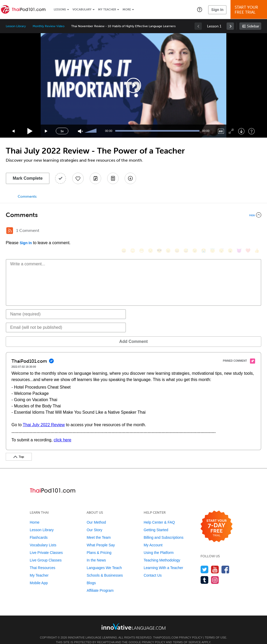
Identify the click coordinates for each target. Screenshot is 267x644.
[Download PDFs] (113, 178)
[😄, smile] (124, 231)
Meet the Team (99, 530)
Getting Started (156, 522)
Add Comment (33, 334)
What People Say (101, 537)
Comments (27, 197)
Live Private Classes (46, 545)
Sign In (217, 10)
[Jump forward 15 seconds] (46, 131)
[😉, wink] (195, 231)
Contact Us (153, 567)
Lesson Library (16, 26)
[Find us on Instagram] (215, 572)
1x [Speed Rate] (62, 131)
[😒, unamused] (150, 231)
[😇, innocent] (213, 231)
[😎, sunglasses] (159, 231)
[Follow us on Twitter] (205, 562)
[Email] (66, 320)
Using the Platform (159, 545)
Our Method (96, 514)
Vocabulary (82, 10)
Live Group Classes (46, 552)
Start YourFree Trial (250, 10)
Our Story (94, 522)
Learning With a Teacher (163, 560)
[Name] (66, 306)
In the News (96, 552)
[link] (230, 26)
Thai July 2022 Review (44, 417)
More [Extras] (127, 10)
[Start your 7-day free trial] (217, 519)
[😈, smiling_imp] (239, 231)
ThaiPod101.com (166, 630)
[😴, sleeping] (221, 231)
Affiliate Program (100, 583)
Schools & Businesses (105, 567)
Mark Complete (28, 178)
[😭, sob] (204, 231)
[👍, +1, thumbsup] (257, 231)
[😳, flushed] (133, 231)
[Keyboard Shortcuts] (251, 131)
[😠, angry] (168, 231)
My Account (153, 537)
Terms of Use (216, 630)
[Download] (241, 131)
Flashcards (39, 530)
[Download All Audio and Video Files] (130, 178)
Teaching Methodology (162, 552)
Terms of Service (187, 634)
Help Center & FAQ (159, 514)
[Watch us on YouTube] (215, 562)
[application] (133, 85)
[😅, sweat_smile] (186, 231)
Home (35, 514)
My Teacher (107, 10)
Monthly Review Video (48, 26)
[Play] (30, 131)
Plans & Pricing (99, 545)
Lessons (60, 10)
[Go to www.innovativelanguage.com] (133, 619)
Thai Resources (43, 560)
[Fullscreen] (231, 131)
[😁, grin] (142, 231)
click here (63, 432)
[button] (200, 9)
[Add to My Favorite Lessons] (78, 178)
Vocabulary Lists (43, 537)
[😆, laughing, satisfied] (177, 231)
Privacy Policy (191, 630)
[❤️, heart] (248, 231)
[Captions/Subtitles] (221, 131)
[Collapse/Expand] (133, 215)
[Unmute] (80, 131)
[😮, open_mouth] (230, 231)
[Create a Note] (95, 178)
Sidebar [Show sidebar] (253, 26)
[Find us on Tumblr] (205, 572)
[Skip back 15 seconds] (14, 131)
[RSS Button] (10, 231)
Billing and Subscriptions (164, 530)
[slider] (91, 131)
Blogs (91, 575)
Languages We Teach (104, 560)
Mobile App (39, 575)
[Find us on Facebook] (225, 562)
